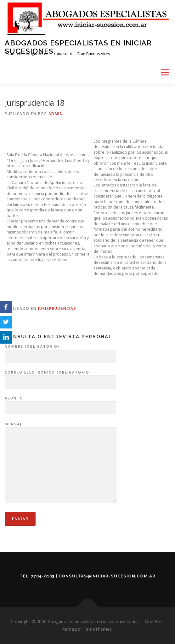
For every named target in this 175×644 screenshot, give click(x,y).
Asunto (60, 403)
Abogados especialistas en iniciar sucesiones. (78, 47)
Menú (164, 73)
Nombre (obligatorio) (60, 352)
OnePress (155, 621)
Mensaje (61, 463)
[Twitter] (6, 322)
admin (56, 114)
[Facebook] (6, 307)
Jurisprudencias (57, 308)
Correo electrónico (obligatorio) (60, 377)
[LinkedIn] (6, 337)
